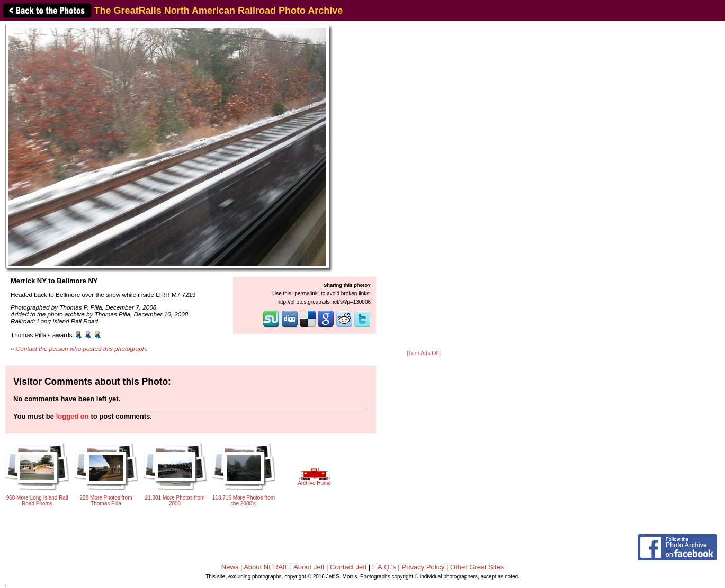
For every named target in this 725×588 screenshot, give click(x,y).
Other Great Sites (477, 567)
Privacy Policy (423, 567)
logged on (73, 416)
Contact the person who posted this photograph (81, 349)
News (230, 567)
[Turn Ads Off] (424, 353)
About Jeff (309, 567)
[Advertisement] (424, 186)
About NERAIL (266, 567)
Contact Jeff (348, 567)
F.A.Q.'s (384, 567)
